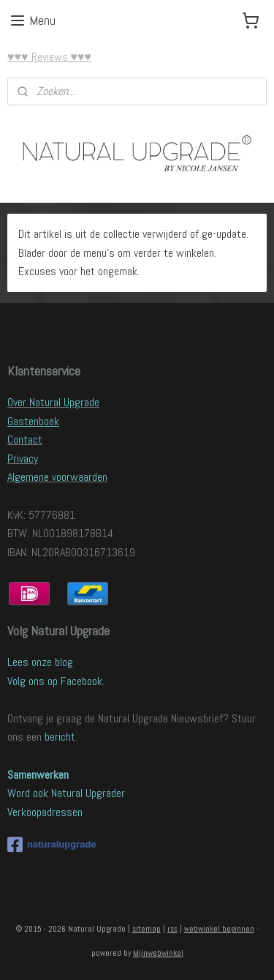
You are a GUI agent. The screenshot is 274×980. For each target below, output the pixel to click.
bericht (60, 737)
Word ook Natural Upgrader (66, 793)
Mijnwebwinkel (158, 953)
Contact (25, 439)
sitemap (146, 929)
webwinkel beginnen (219, 929)
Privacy (23, 459)
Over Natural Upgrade (53, 402)
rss (172, 929)
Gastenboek (33, 421)
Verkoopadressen (45, 812)
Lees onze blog (40, 662)
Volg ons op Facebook (55, 681)
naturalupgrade (52, 845)
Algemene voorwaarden (57, 477)
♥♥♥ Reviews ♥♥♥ (49, 57)
